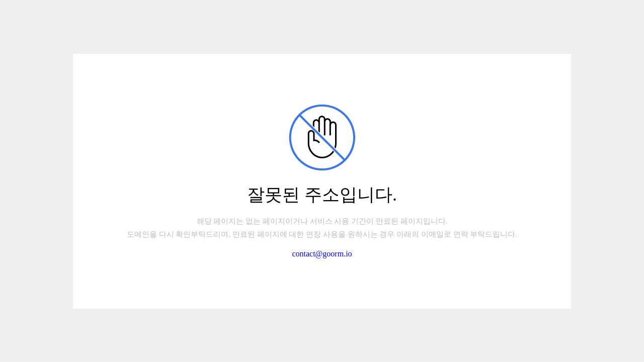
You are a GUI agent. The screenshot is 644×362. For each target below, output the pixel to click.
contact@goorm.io (322, 254)
